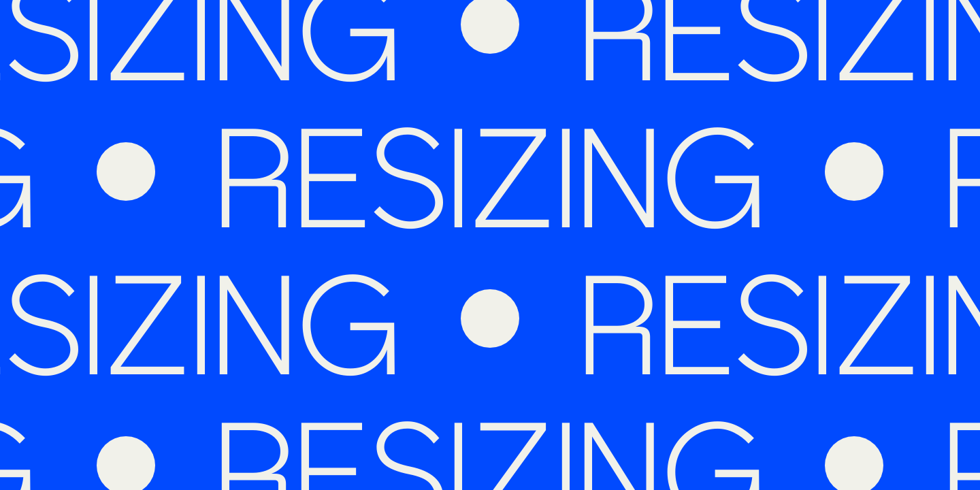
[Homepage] (436, 54)
